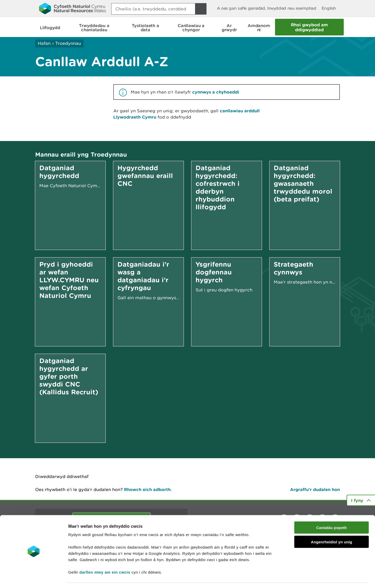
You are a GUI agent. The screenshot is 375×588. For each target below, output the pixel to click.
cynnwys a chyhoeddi (216, 92)
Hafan (44, 43)
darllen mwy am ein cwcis (105, 557)
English (329, 8)
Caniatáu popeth (332, 512)
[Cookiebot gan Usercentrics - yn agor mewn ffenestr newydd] (34, 578)
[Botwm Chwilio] (201, 9)
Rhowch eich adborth (147, 489)
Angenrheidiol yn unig (332, 526)
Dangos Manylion (290, 578)
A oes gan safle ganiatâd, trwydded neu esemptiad (267, 8)
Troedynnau (68, 43)
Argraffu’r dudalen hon (315, 489)
